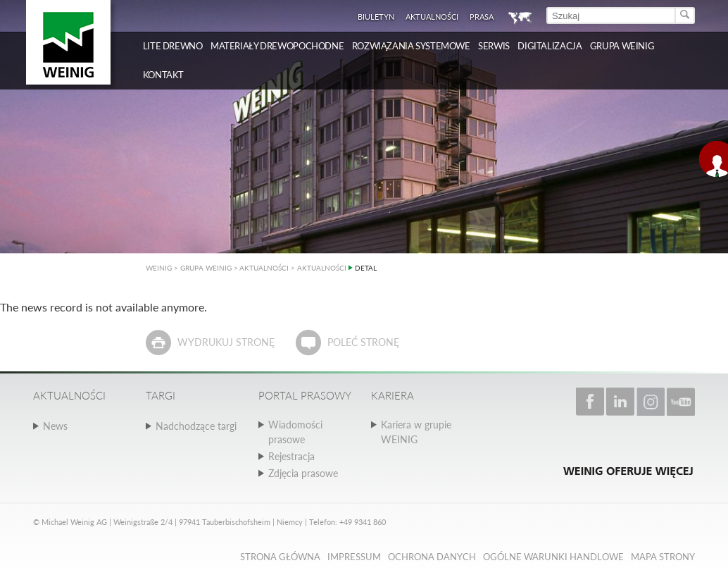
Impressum (354, 557)
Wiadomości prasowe (295, 432)
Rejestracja (291, 456)
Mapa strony (663, 557)
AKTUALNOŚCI (264, 268)
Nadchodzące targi (196, 426)
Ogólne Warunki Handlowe (553, 557)
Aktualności (432, 17)
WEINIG (159, 268)
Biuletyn (376, 17)
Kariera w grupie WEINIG (416, 432)
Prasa (482, 17)
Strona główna (280, 557)
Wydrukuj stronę (226, 342)
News (55, 426)
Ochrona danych (432, 557)
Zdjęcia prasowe (303, 473)
